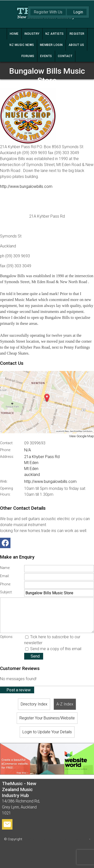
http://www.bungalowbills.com (26, 186)
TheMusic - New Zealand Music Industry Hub (56, 839)
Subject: (6, 592)
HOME (14, 34)
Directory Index (34, 704)
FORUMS (28, 56)
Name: (5, 568)
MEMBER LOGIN (51, 45)
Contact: (7, 443)
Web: (4, 482)
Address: (7, 457)
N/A (28, 450)
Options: (7, 637)
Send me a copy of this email (53, 649)
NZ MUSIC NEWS (22, 45)
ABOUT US (76, 45)
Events (46, 56)
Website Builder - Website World (47, 861)
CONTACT (65, 56)
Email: (5, 576)
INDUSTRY (32, 34)
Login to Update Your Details (47, 732)
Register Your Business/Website (47, 718)
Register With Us (48, 12)
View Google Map (82, 436)
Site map (47, 845)
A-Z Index (65, 704)
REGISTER (77, 34)
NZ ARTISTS (55, 34)
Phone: (5, 450)
